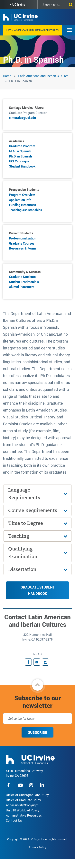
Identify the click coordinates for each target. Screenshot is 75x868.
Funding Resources (22, 205)
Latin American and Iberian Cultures (32, 30)
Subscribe (37, 732)
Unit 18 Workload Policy (23, 810)
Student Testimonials (24, 282)
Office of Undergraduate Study (27, 795)
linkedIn (42, 785)
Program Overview (22, 195)
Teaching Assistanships (25, 210)
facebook (9, 785)
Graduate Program (22, 146)
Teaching (19, 536)
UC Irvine (19, 4)
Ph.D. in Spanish (20, 156)
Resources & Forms (23, 248)
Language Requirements (24, 494)
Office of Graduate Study (23, 800)
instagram (32, 785)
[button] (38, 685)
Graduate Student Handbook (38, 590)
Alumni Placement (22, 287)
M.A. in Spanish (20, 151)
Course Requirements (33, 510)
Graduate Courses (22, 243)
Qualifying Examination (23, 553)
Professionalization (23, 238)
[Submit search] (70, 4)
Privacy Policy (37, 847)
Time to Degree (26, 523)
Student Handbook (22, 166)
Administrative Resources (24, 815)
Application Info (20, 200)
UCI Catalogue (19, 161)
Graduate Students (22, 277)
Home (7, 76)
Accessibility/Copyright (22, 805)
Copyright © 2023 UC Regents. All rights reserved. (38, 839)
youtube (20, 785)
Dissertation (22, 569)
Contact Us (14, 820)
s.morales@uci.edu (22, 118)
